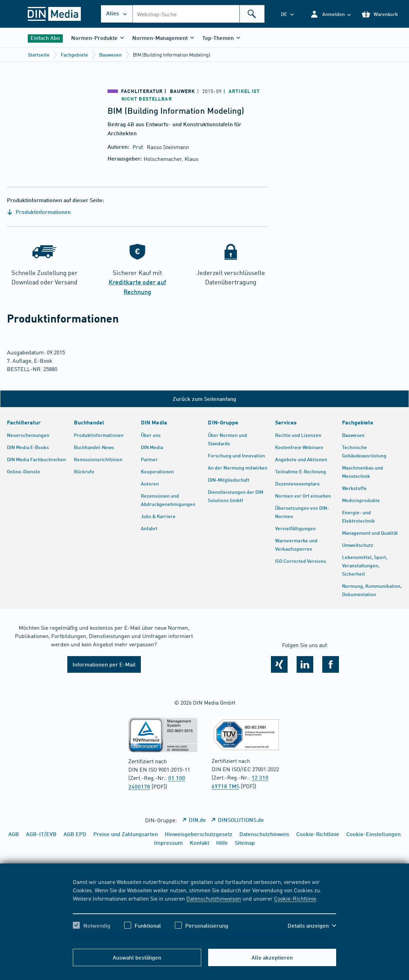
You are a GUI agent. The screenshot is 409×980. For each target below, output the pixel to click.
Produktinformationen (39, 212)
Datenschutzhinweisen (214, 898)
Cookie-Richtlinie (295, 898)
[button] (330, 14)
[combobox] (199, 14)
